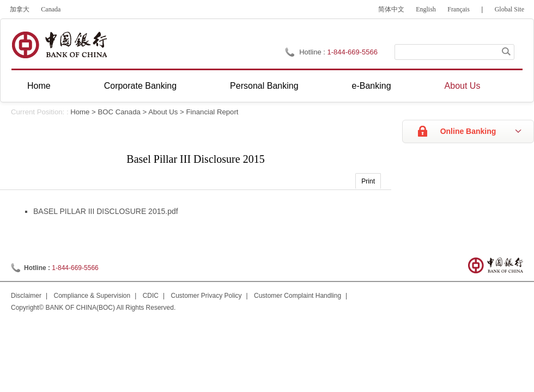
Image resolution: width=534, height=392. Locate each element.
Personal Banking (264, 86)
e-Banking (372, 86)
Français (459, 9)
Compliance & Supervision (92, 296)
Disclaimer (26, 296)
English (426, 9)
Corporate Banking (140, 86)
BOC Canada (119, 112)
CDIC (151, 296)
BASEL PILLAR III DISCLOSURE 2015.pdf (106, 211)
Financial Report (212, 112)
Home (39, 86)
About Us (463, 86)
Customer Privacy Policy (207, 296)
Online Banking (468, 131)
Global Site (509, 9)
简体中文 (391, 9)
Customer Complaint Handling (298, 296)
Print (368, 181)
